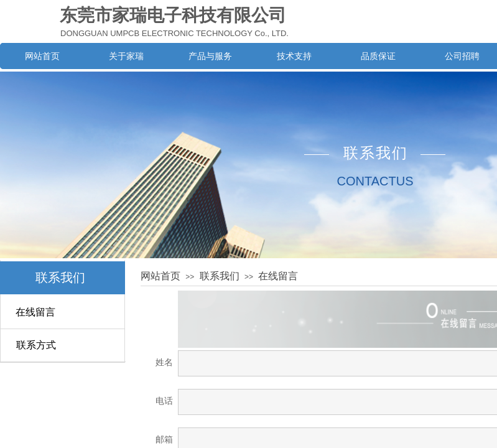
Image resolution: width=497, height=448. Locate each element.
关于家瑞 (126, 56)
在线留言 (35, 312)
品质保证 (378, 56)
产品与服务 (210, 56)
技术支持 (294, 56)
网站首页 (42, 56)
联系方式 (36, 345)
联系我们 (60, 278)
